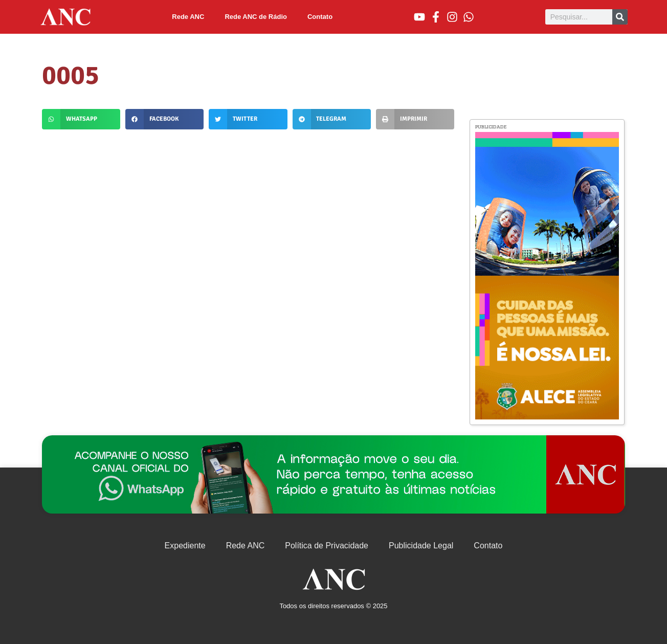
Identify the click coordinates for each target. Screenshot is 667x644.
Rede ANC (188, 17)
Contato (320, 17)
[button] (81, 119)
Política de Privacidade (327, 546)
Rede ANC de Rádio (256, 17)
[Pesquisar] (620, 17)
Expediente (185, 546)
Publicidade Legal (421, 546)
